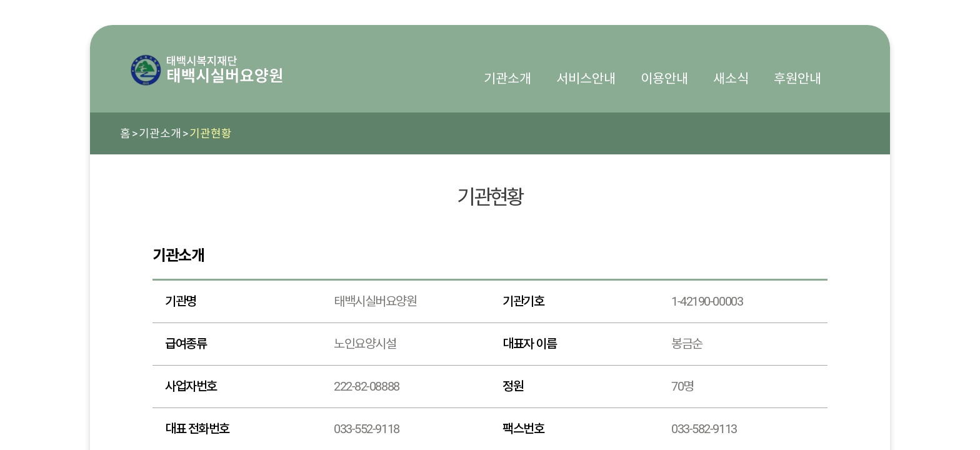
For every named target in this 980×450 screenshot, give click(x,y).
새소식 (731, 79)
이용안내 (664, 79)
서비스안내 (586, 79)
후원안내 (797, 79)
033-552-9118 (367, 429)
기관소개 (507, 79)
